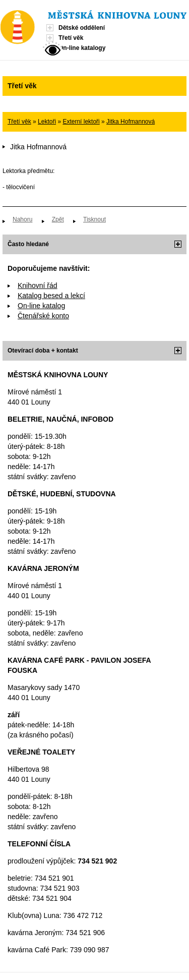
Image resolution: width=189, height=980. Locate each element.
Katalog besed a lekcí (51, 296)
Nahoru (22, 219)
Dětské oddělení (82, 28)
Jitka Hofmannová (131, 122)
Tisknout (94, 219)
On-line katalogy (82, 48)
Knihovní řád (38, 285)
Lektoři (47, 122)
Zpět (58, 219)
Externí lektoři (81, 122)
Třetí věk (71, 38)
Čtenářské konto (43, 316)
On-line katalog (41, 306)
